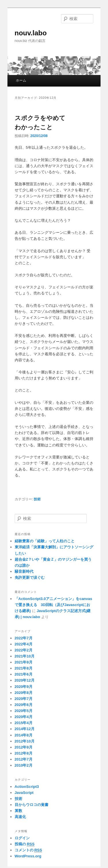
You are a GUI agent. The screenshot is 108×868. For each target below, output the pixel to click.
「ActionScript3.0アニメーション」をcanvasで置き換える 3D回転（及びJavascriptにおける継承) (53, 605)
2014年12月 (25, 729)
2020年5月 (24, 711)
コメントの (28, 850)
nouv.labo (31, 33)
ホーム (21, 80)
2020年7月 (24, 699)
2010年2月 (24, 765)
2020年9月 (24, 687)
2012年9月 (24, 747)
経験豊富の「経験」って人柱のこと (45, 541)
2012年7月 (24, 759)
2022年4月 (24, 644)
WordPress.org (28, 856)
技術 (37, 499)
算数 (18, 811)
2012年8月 (24, 753)
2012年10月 (25, 741)
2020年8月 (24, 693)
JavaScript (24, 793)
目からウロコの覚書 (32, 805)
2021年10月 (25, 656)
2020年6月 (24, 705)
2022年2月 (24, 650)
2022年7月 (24, 638)
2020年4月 (24, 717)
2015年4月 (24, 723)
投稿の (25, 844)
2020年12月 (25, 680)
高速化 (20, 817)
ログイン (22, 838)
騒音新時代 (24, 571)
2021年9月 (24, 662)
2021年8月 (24, 668)
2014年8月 (24, 735)
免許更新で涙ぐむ (30, 577)
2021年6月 (24, 674)
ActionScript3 (27, 787)
